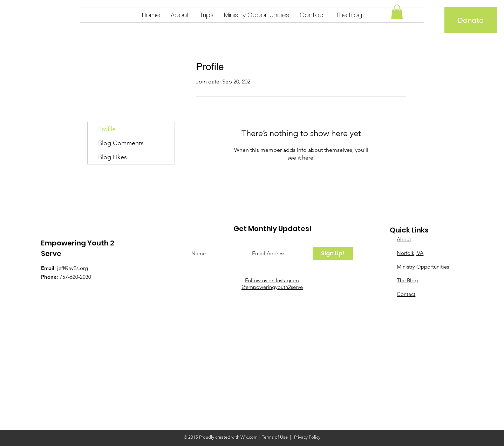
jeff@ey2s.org (73, 268)
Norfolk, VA (410, 253)
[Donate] (471, 20)
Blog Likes (113, 157)
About (404, 239)
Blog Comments (121, 143)
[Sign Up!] (333, 254)
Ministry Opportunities (423, 267)
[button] (397, 12)
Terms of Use (275, 437)
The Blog (407, 280)
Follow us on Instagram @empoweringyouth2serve (272, 284)
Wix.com (249, 437)
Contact (406, 294)
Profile (107, 129)
